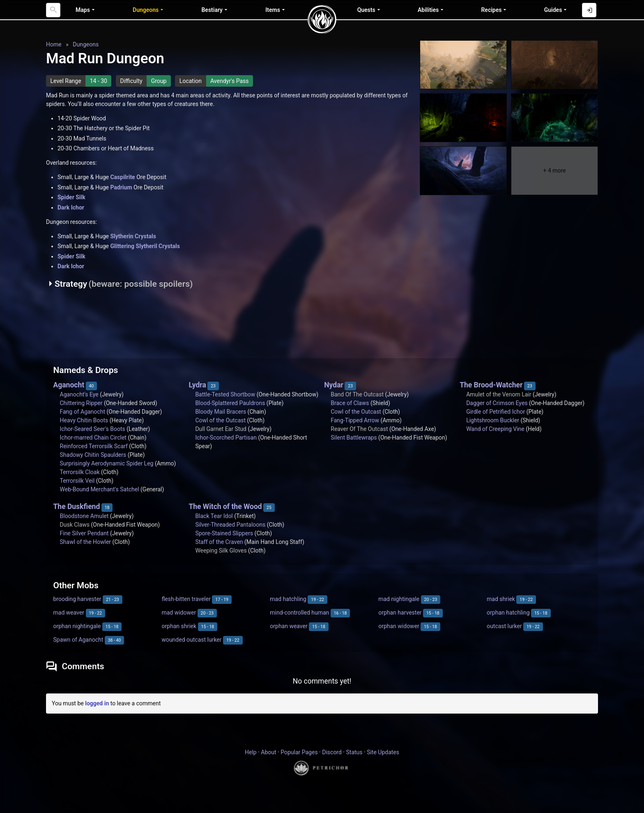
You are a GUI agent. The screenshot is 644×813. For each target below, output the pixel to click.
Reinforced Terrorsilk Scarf (94, 446)
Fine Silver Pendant (84, 533)
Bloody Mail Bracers (221, 412)
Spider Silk (71, 197)
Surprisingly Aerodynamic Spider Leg (107, 463)
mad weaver (69, 613)
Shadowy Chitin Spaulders (93, 455)
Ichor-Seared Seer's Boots (93, 429)
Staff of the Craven (219, 542)
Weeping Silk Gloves (221, 550)
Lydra (197, 385)
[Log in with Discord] (589, 10)
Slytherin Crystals (133, 236)
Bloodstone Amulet (84, 516)
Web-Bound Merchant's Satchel (100, 489)
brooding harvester (77, 599)
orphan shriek (179, 626)
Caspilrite (122, 177)
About (268, 752)
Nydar (334, 385)
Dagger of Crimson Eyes (497, 403)
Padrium (121, 187)
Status (354, 752)
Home (54, 44)
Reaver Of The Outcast (359, 429)
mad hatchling (288, 599)
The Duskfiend (77, 507)
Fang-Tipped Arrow (355, 420)
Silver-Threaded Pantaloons (230, 525)
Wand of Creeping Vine (495, 429)
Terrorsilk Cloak (80, 472)
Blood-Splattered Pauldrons (230, 403)
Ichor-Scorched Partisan (226, 438)
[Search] (53, 10)
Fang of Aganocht (83, 412)
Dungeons (86, 44)
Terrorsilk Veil (77, 481)
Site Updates (383, 752)
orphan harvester (400, 613)
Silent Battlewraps (354, 438)
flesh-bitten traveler (186, 599)
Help (251, 752)
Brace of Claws (350, 403)
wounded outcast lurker (191, 640)
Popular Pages (299, 752)
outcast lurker (504, 626)
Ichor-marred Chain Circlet (93, 438)
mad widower (179, 613)
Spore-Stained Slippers (224, 533)
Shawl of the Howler (86, 542)
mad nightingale (399, 599)
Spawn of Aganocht (78, 640)
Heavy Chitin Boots (84, 420)
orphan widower (399, 626)
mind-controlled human (299, 613)
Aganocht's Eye (79, 394)
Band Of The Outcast (357, 394)
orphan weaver (289, 626)
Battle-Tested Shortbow (225, 394)
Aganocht (69, 385)
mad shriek (501, 599)
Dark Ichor (71, 207)
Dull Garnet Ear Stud (221, 429)
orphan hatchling (508, 613)
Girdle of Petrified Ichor (496, 412)
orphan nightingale (77, 626)
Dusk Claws (75, 525)
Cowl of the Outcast (220, 420)
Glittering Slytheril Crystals (145, 246)
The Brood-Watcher (491, 385)
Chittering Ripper (81, 403)
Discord (332, 752)
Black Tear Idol (214, 516)
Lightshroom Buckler (493, 420)
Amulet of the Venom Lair (499, 394)
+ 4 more (554, 170)
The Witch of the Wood (225, 507)
